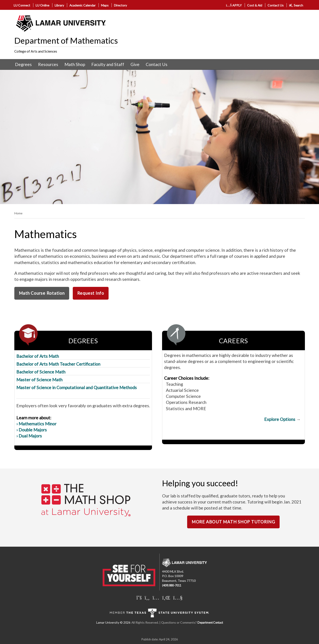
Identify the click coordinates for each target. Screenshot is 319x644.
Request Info (91, 293)
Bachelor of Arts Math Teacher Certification (58, 364)
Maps (105, 5)
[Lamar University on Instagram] (156, 597)
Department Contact (210, 623)
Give (135, 64)
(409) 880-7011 (172, 585)
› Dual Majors (29, 436)
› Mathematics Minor (36, 424)
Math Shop (75, 64)
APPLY (234, 5)
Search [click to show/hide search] (296, 5)
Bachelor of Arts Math (38, 356)
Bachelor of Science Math (41, 372)
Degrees (23, 64)
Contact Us (276, 5)
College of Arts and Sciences (36, 51)
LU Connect (22, 5)
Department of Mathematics (66, 41)
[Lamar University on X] (139, 597)
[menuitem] (23, 64)
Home (18, 213)
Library (59, 5)
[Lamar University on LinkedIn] (166, 597)
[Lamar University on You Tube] (178, 597)
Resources (48, 64)
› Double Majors (32, 430)
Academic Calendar (82, 5)
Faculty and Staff (108, 64)
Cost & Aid (255, 5)
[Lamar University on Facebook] (147, 597)
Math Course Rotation (42, 293)
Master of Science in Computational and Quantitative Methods (77, 387)
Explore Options (280, 419)
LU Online (42, 5)
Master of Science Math (39, 380)
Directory (120, 5)
